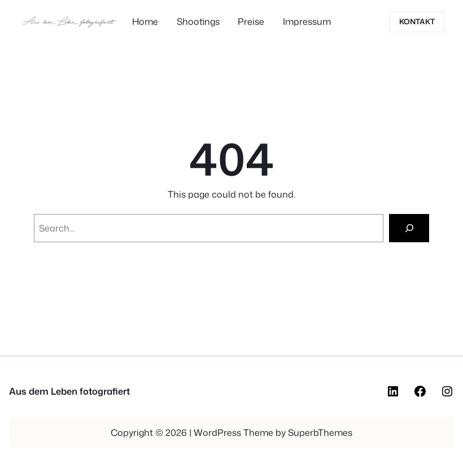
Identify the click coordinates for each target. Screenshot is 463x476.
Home (145, 21)
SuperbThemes (320, 433)
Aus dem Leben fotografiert (69, 391)
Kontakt (417, 21)
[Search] (409, 228)
